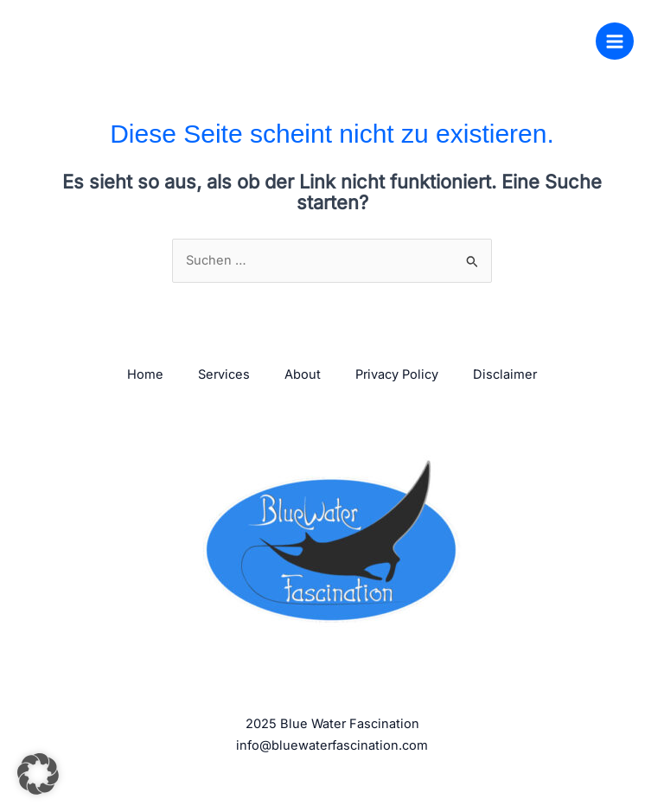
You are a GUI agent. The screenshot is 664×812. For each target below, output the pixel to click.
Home (145, 374)
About (303, 374)
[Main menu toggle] (615, 42)
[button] (38, 774)
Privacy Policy (397, 374)
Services (224, 374)
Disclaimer (505, 374)
